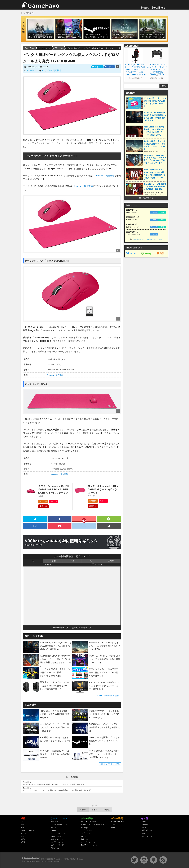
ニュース (154, 212)
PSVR (23, 833)
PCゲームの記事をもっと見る (108, 696)
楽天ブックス (96, 564)
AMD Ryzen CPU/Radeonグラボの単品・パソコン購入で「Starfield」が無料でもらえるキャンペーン (155, 160)
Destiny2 (85, 827)
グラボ (53, 561)
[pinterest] (84, 519)
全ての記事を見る (146, 198)
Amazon (100, 176)
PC (44, 70)
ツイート (97, 67)
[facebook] (60, 519)
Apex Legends (57, 836)
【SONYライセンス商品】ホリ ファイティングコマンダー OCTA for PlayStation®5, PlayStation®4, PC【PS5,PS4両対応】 (157, 69)
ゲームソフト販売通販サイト (93, 825)
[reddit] (84, 526)
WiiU (23, 842)
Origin (114, 827)
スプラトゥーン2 (58, 842)
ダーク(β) (106, 810)
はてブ (110, 67)
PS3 (23, 836)
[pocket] (60, 526)
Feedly (146, 253)
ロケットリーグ (57, 845)
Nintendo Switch (27, 830)
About (144, 822)
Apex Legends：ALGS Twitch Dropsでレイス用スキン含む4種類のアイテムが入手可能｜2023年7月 (155, 175)
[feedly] (109, 519)
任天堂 (54, 827)
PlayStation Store (118, 822)
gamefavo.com (38, 861)
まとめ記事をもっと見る (110, 764)
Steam (54, 830)
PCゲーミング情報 (89, 822)
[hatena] (35, 526)
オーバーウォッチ (58, 833)
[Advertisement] (146, 304)
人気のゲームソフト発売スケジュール (147, 239)
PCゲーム (32, 70)
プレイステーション (59, 825)
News (145, 8)
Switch (111, 561)
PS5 (72, 561)
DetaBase (159, 8)
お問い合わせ (147, 830)
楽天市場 (110, 176)
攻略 (162, 212)
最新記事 (55, 822)
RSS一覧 (145, 825)
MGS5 (84, 836)
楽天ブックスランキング (81, 628)
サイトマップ (147, 836)
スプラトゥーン (87, 830)
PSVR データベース (89, 845)
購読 (160, 253)
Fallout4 (84, 839)
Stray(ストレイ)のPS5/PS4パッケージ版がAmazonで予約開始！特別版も (155, 187)
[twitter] (35, 519)
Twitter (131, 253)
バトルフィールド (58, 839)
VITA (23, 839)
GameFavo (31, 858)
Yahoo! (54, 501)
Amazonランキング (60, 628)
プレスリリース (148, 833)
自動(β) (83, 810)
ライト (94, 810)
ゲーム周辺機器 (54, 70)
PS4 (91, 561)
